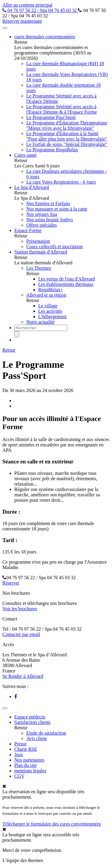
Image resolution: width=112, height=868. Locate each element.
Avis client (37, 738)
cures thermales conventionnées (45, 37)
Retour (9, 350)
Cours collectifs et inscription (55, 247)
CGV (19, 776)
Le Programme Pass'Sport (51, 117)
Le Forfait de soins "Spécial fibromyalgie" (67, 144)
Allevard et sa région (46, 295)
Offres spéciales (42, 225)
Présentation (38, 241)
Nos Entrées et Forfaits (48, 203)
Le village (48, 306)
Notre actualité (40, 322)
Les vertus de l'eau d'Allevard (67, 279)
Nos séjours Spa (42, 214)
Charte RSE (26, 749)
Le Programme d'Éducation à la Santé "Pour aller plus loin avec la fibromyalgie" (67, 136)
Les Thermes (39, 268)
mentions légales (30, 771)
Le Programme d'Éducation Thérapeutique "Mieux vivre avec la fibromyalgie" (67, 125)
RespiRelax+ (51, 290)
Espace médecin (30, 717)
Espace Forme (28, 230)
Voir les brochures (20, 609)
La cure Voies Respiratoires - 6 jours (61, 182)
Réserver (11, 583)
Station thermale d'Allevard (41, 252)
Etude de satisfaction (46, 733)
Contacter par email (21, 634)
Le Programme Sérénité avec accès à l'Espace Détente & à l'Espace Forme (62, 109)
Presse (20, 744)
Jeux (19, 755)
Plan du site (26, 765)
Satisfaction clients (32, 722)
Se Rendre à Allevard (23, 676)
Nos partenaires (29, 760)
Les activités (50, 311)
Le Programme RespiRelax (52, 150)
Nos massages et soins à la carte (57, 209)
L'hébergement (52, 316)
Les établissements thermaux (66, 284)
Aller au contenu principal (27, 5)
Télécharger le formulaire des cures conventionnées (52, 824)
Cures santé (25, 155)
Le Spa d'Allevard (32, 187)
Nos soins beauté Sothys (50, 220)
